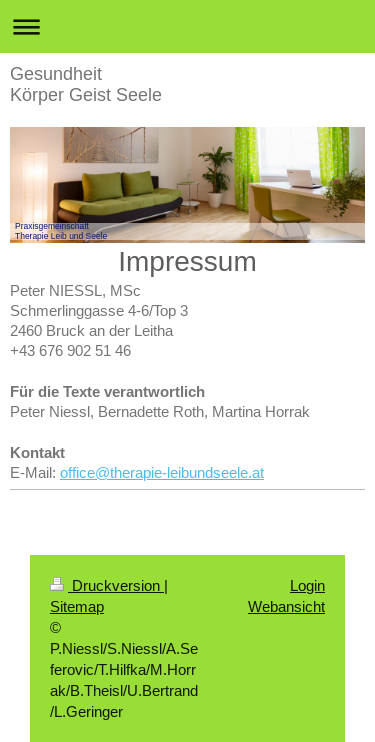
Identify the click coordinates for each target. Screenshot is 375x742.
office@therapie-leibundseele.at (162, 472)
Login (307, 585)
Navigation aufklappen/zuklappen (187, 26)
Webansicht (286, 606)
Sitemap (77, 606)
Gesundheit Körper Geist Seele (86, 84)
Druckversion (107, 585)
